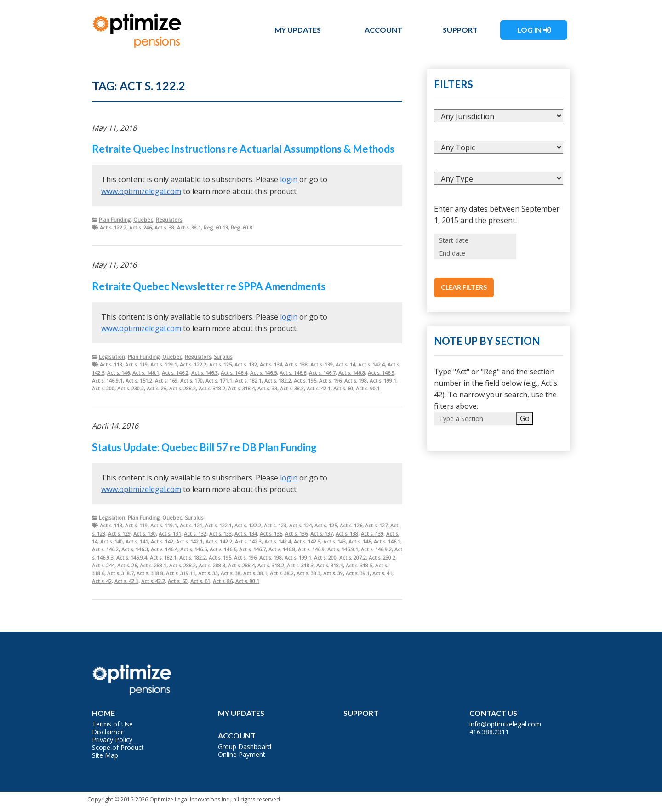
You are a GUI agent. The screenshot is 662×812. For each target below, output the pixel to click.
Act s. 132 (246, 364)
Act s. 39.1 (358, 573)
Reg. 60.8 (242, 227)
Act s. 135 (271, 534)
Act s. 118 (111, 364)
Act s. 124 (300, 525)
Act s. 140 (111, 541)
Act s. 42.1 (319, 388)
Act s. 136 (296, 534)
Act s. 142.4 (371, 364)
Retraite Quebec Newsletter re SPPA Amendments (209, 286)
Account (383, 30)
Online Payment (242, 754)
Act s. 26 (157, 388)
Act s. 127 (376, 525)
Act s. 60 (343, 388)
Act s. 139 (322, 364)
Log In (529, 30)
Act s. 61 (200, 581)
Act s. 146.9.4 (132, 558)
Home (103, 713)
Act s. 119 (136, 364)
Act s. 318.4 (241, 388)
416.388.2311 (489, 732)
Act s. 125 (220, 364)
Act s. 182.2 (278, 380)
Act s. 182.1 (248, 380)
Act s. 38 (164, 227)
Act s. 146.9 (381, 373)
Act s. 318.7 (120, 573)
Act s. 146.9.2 (376, 549)
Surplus (223, 357)
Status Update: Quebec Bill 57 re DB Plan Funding (204, 447)
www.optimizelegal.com (141, 191)
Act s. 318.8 (150, 573)
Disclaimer (108, 732)
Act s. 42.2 (153, 581)
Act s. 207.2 (353, 558)
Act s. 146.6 (293, 373)
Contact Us (493, 713)
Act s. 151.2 (139, 380)
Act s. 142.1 (189, 541)
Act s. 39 (333, 573)
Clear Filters (464, 287)
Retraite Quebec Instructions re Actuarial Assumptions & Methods (243, 149)
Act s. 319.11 (181, 573)
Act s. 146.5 (263, 373)
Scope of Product (118, 747)
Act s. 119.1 (164, 364)
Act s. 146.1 (146, 373)
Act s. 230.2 (131, 388)
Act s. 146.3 (205, 373)
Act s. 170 (191, 380)
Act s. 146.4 (234, 373)
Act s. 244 (103, 565)
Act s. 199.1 (383, 380)
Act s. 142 (162, 541)
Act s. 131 (170, 534)
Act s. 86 (223, 581)
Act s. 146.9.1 (107, 380)
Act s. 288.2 (183, 388)
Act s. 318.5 (359, 565)
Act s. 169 (166, 380)
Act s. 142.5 (307, 541)
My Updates (298, 30)
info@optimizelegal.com (505, 724)
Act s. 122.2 (113, 227)
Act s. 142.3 (248, 541)
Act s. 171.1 (219, 380)
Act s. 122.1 (218, 525)
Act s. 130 (145, 534)
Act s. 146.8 (352, 373)
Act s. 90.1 (368, 388)
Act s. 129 (119, 534)
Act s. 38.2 (292, 388)
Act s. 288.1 (153, 565)
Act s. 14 (345, 364)
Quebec (143, 220)
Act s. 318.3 (300, 565)
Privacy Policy (112, 740)
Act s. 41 (382, 573)
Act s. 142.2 (219, 541)
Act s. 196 (330, 380)
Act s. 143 (334, 541)
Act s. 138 (296, 364)
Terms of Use (112, 724)
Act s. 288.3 (212, 565)
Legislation (112, 357)
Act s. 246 (140, 227)
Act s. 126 (351, 525)
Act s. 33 (267, 388)
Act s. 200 (103, 388)
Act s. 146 (118, 373)
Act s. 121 (191, 525)
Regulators (169, 220)
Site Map (105, 755)
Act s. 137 (322, 534)
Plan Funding (115, 220)
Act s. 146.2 (175, 373)
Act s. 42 (102, 581)
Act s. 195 (305, 380)
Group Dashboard (245, 746)
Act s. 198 (356, 380)
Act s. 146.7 (322, 373)
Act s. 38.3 (308, 573)
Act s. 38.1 (189, 227)
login (289, 179)
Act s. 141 (137, 541)
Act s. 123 (275, 525)
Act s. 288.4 (241, 565)
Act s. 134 (271, 364)
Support (460, 30)
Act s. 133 (220, 534)
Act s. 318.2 (212, 388)
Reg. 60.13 (216, 227)
